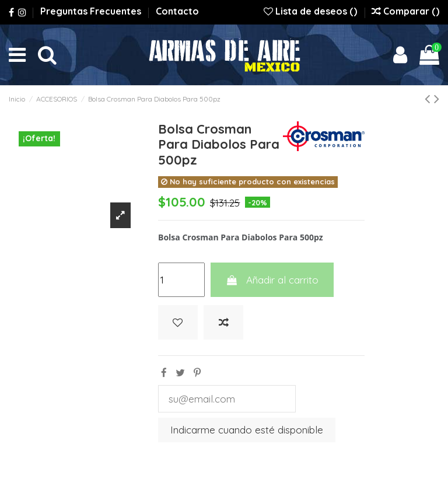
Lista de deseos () (311, 11)
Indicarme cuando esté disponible (247, 430)
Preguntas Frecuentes (92, 11)
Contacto (177, 11)
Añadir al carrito (272, 280)
